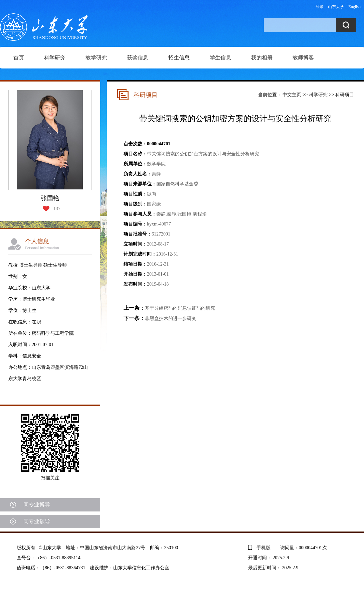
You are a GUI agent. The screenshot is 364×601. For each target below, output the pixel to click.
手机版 (263, 548)
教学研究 (96, 58)
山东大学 (336, 7)
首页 (19, 58)
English (354, 7)
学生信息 (220, 58)
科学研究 (55, 58)
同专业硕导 (37, 521)
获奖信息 (138, 58)
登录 (320, 7)
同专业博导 (37, 505)
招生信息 (179, 58)
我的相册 (262, 58)
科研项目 (345, 95)
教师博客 (303, 58)
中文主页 (292, 95)
